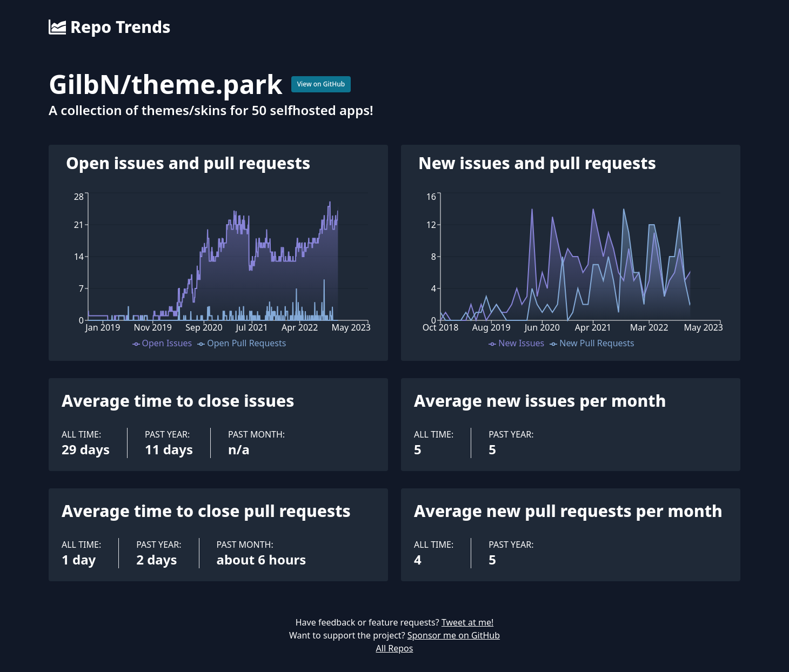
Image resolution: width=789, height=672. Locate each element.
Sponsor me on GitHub (454, 635)
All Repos (395, 648)
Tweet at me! (467, 622)
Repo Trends (109, 27)
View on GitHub (321, 84)
